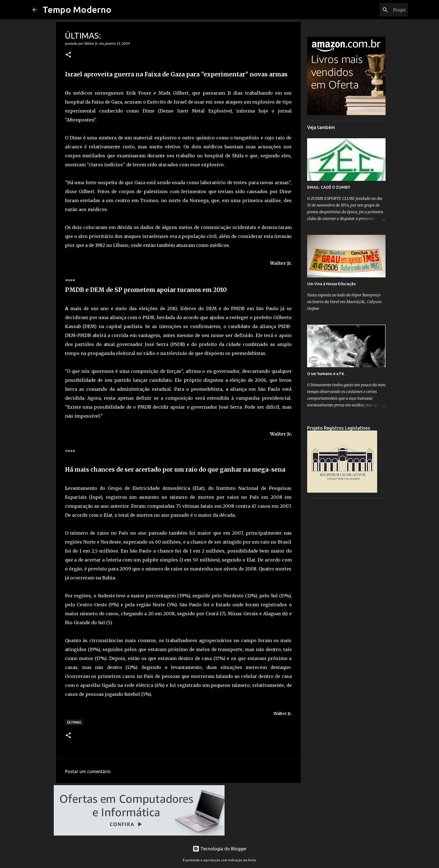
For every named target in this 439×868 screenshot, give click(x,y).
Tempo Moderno (77, 10)
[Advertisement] (346, 586)
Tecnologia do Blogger (220, 849)
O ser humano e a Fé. (326, 374)
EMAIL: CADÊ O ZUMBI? (329, 187)
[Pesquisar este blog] (379, 10)
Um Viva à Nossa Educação (331, 284)
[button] (68, 55)
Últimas (74, 722)
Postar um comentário (88, 771)
